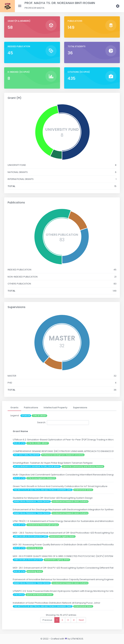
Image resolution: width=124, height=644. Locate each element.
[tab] (14, 408)
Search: (63, 423)
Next (81, 620)
